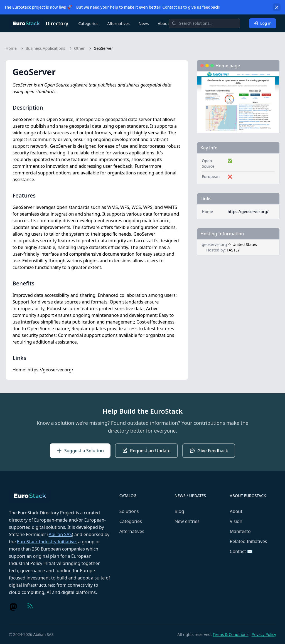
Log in (263, 23)
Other (79, 48)
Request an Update (146, 451)
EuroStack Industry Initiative (46, 542)
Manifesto (240, 531)
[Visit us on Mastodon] (13, 607)
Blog (179, 511)
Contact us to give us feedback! (191, 7)
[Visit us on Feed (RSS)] (30, 606)
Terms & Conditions (231, 634)
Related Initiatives (249, 541)
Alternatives (118, 24)
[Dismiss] (277, 7)
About (164, 24)
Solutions (129, 511)
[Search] (205, 23)
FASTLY (233, 250)
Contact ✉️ (241, 551)
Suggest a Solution (80, 451)
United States (245, 244)
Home (11, 48)
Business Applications (45, 48)
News (144, 24)
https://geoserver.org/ (50, 370)
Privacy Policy (264, 634)
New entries (187, 521)
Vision (236, 521)
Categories (88, 24)
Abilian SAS (60, 534)
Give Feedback (209, 451)
